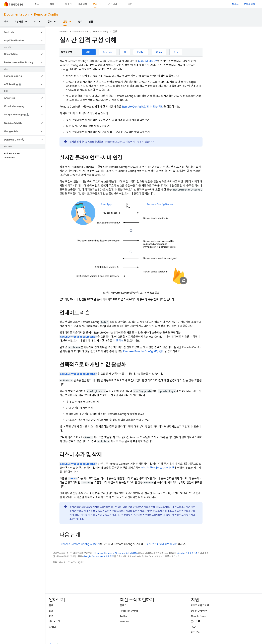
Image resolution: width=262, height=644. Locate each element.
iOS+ (89, 52)
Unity (159, 52)
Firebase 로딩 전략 (144, 351)
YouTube (124, 621)
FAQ (193, 627)
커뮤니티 (113, 4)
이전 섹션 (118, 341)
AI (35, 22)
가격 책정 (82, 4)
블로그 (235, 4)
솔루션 (68, 4)
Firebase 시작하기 (80, 544)
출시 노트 (196, 621)
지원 (130, 4)
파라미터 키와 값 (147, 61)
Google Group (199, 616)
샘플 (91, 22)
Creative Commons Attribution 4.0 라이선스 (116, 553)
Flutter (141, 52)
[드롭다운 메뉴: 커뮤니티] (121, 4)
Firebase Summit (129, 611)
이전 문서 (196, 632)
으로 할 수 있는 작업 (143, 107)
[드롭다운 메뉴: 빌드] (43, 4)
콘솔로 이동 (250, 4)
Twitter (124, 616)
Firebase (64, 32)
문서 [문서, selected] (95, 4)
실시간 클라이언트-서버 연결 (158, 468)
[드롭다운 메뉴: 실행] (58, 4)
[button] (20, 32)
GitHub (53, 627)
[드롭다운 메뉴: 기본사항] (27, 22)
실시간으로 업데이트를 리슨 (162, 544)
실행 (52, 4)
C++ (176, 52)
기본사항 (19, 22)
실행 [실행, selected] (65, 22)
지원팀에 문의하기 (200, 605)
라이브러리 (54, 621)
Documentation (16, 14)
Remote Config (46, 14)
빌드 (37, 4)
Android (108, 52)
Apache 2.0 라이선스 (187, 553)
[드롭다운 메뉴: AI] (40, 22)
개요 (6, 22)
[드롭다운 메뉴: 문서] (101, 4)
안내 (51, 605)
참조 (80, 22)
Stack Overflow (199, 611)
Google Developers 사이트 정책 (99, 556)
